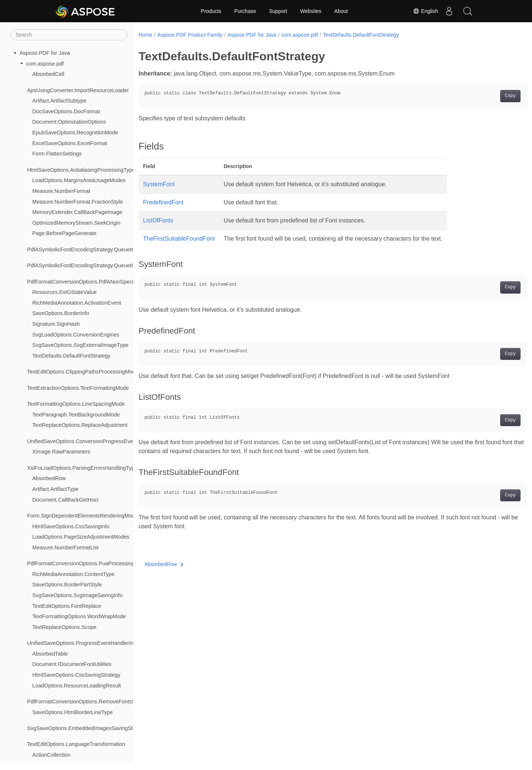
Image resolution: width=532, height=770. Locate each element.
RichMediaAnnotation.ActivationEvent (77, 303)
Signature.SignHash (56, 324)
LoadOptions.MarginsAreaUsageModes (79, 180)
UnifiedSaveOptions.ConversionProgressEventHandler (92, 441)
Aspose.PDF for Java (45, 53)
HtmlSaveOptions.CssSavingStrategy (76, 675)
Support (278, 11)
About (341, 11)
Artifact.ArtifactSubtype (59, 101)
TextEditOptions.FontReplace (67, 606)
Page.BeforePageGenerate (64, 233)
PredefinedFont (163, 202)
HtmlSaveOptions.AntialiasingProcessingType (81, 170)
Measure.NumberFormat (61, 191)
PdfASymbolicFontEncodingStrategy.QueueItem (84, 250)
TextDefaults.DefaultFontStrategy (71, 356)
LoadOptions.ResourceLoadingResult (76, 686)
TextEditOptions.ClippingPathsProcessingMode (83, 372)
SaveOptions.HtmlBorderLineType (73, 712)
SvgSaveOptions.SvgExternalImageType (80, 345)
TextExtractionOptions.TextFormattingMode (78, 388)
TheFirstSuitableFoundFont (179, 239)
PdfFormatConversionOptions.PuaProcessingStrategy (91, 563)
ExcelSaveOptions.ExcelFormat (70, 143)
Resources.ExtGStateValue (64, 292)
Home (146, 35)
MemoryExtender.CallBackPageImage (77, 212)
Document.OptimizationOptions (69, 122)
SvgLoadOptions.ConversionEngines (76, 335)
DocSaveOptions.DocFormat (66, 111)
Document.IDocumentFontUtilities (72, 664)
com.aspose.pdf (45, 64)
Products (211, 11)
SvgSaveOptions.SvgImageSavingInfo (77, 595)
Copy (483, 96)
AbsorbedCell (48, 74)
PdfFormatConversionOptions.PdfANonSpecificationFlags (95, 282)
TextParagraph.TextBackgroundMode (76, 415)
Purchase (245, 11)
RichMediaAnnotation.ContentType (73, 574)
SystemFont (159, 184)
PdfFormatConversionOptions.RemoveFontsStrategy (89, 702)
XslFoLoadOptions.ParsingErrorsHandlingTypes (84, 468)
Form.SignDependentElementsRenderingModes (84, 516)
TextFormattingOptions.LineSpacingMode (76, 404)
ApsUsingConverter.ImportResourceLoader (78, 90)
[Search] (69, 35)
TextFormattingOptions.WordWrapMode (79, 616)
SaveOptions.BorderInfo (61, 313)
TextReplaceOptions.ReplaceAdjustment (80, 425)
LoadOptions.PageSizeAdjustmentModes (81, 537)
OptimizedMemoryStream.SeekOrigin (76, 223)
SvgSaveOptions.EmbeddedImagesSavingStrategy (87, 728)
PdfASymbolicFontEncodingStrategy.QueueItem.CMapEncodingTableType (115, 265)
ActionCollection (51, 755)
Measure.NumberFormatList (65, 548)
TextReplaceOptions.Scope (64, 627)
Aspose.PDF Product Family (190, 35)
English (425, 11)
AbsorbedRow (49, 478)
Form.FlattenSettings (57, 154)
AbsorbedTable (50, 654)
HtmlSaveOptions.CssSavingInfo (71, 526)
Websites (311, 11)
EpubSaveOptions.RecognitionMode (75, 133)
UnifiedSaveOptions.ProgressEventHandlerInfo (83, 643)
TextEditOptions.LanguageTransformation (76, 744)
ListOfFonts (158, 220)
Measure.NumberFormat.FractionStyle (78, 202)
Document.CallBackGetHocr (65, 500)
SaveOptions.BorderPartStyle (67, 585)
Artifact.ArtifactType (55, 489)
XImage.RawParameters (61, 452)
